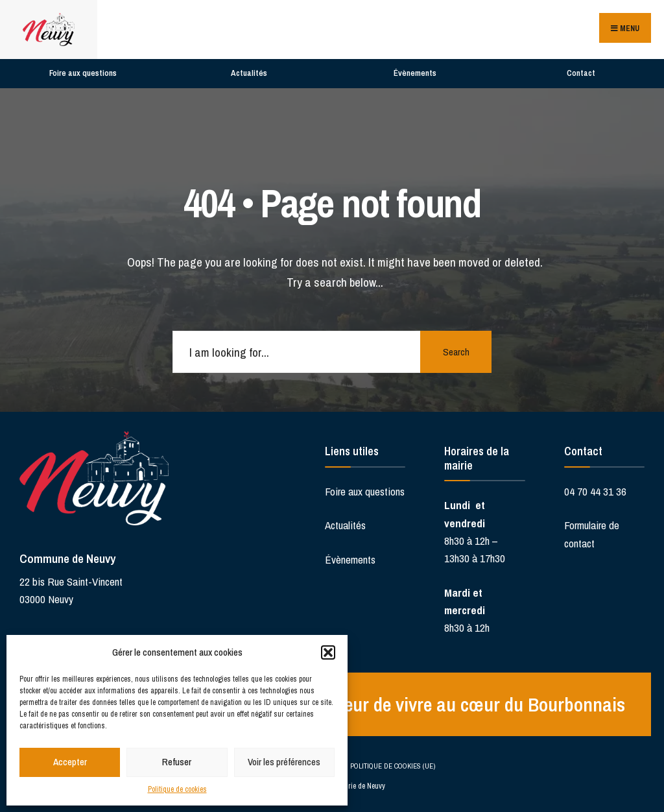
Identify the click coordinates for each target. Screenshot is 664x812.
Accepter (70, 762)
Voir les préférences (284, 762)
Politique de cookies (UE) (393, 766)
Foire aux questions (83, 73)
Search (456, 352)
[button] (328, 652)
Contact (581, 73)
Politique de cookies (177, 789)
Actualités (249, 73)
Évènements (415, 73)
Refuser (177, 762)
